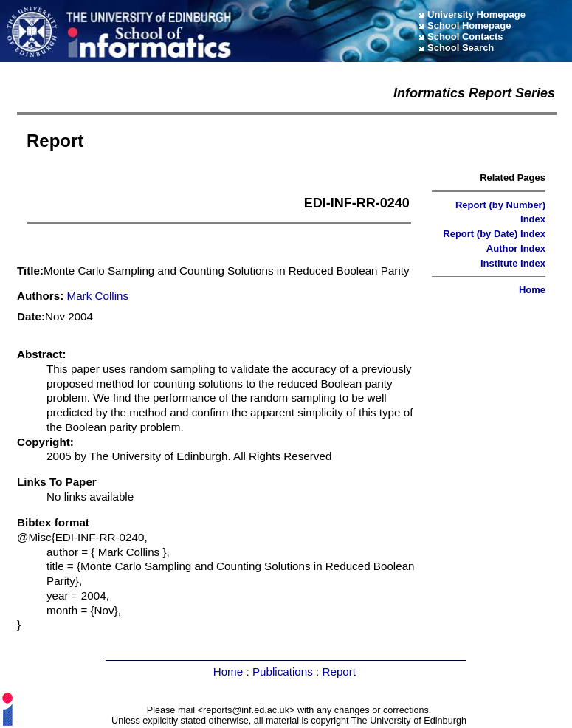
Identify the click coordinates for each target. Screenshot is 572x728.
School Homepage (469, 25)
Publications (283, 672)
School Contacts (465, 37)
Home (532, 290)
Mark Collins (98, 296)
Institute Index (513, 263)
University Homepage (476, 14)
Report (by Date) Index (494, 234)
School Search (461, 48)
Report (339, 672)
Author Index (516, 248)
